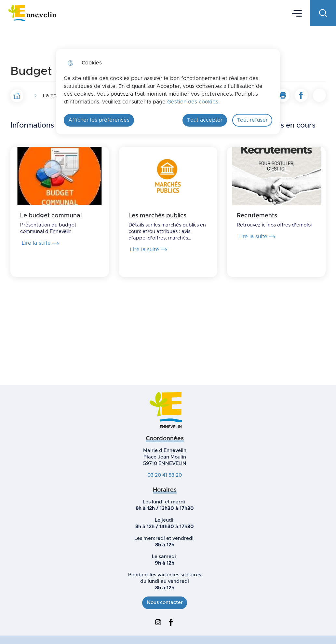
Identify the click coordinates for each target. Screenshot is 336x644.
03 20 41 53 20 (165, 475)
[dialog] (168, 92)
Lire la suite (40, 243)
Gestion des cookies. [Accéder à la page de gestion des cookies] (193, 102)
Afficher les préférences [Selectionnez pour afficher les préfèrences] (99, 120)
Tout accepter (205, 120)
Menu (297, 13)
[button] (283, 95)
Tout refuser (252, 120)
